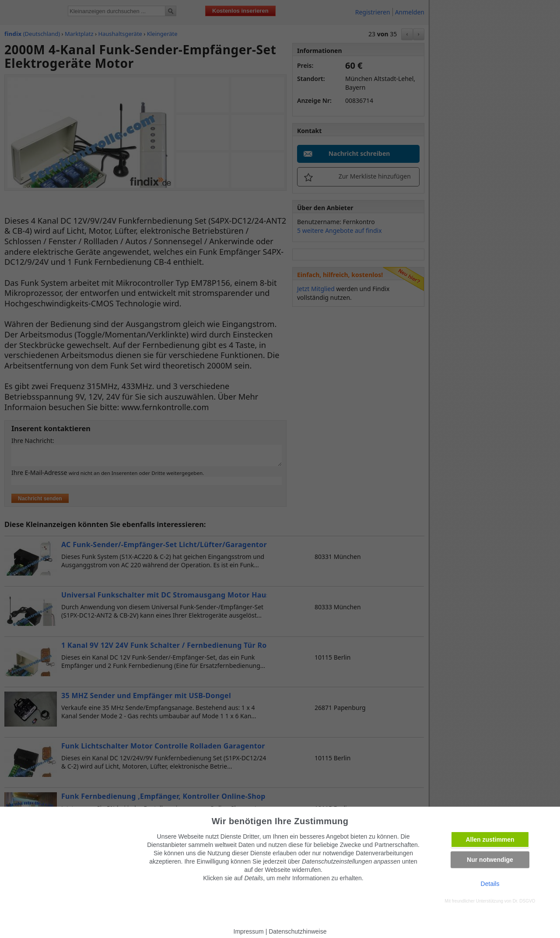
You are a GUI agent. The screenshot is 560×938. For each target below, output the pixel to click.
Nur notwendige (490, 860)
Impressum (249, 931)
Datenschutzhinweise (297, 931)
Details (490, 884)
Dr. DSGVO (524, 901)
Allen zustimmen (490, 840)
